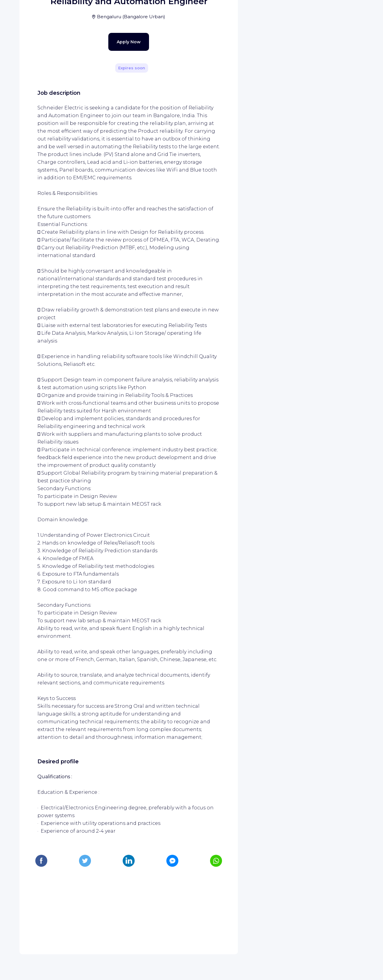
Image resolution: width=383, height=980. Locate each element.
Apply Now (118, 165)
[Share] (216, 85)
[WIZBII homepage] (29, 13)
